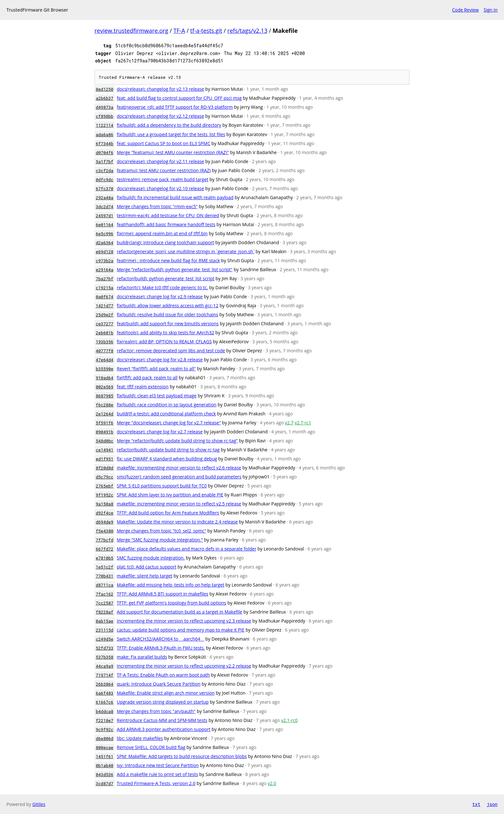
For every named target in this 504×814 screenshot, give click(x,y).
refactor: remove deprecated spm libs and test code (171, 351)
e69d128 (105, 252)
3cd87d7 (105, 783)
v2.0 (272, 783)
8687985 (105, 396)
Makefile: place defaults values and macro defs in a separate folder (186, 549)
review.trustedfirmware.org (131, 31)
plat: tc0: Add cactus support (146, 567)
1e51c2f (105, 567)
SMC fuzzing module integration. (151, 558)
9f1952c (105, 495)
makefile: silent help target (144, 576)
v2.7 (289, 423)
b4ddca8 (105, 711)
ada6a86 (105, 134)
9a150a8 (105, 504)
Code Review (465, 10)
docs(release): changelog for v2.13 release (160, 89)
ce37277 (105, 324)
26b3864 (105, 684)
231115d (105, 630)
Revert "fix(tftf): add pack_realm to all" (156, 369)
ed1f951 (105, 459)
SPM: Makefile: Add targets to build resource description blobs (182, 756)
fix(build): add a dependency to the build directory (169, 125)
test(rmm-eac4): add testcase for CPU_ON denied (168, 215)
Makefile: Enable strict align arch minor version (166, 693)
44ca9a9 (105, 666)
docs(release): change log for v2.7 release (160, 432)
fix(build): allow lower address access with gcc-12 (167, 305)
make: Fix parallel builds (142, 657)
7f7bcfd (105, 540)
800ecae (105, 747)
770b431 (105, 576)
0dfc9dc (105, 180)
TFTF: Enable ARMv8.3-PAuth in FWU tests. (161, 648)
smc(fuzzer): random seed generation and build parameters (179, 477)
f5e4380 (105, 531)
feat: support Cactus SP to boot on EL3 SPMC (163, 143)
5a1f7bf (105, 162)
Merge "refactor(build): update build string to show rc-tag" (177, 441)
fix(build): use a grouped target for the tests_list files (171, 134)
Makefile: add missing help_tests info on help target (170, 585)
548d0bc (105, 441)
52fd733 (105, 648)
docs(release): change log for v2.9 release (160, 296)
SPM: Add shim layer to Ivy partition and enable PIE (170, 495)
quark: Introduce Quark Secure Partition (158, 684)
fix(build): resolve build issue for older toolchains (167, 314)
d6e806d (105, 738)
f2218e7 (105, 720)
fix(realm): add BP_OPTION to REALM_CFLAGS (164, 342)
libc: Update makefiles (140, 738)
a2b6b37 (105, 98)
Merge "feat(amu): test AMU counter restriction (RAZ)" (173, 152)
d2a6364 (105, 243)
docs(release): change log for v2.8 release (160, 360)
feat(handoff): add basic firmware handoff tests (166, 224)
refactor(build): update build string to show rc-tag (168, 450)
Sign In (491, 10)
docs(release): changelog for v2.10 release (160, 188)
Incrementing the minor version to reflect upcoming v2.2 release (184, 666)
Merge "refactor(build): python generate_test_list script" (175, 269)
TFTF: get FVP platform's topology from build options (171, 603)
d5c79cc (105, 477)
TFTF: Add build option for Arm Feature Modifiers (168, 513)
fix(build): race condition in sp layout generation (166, 405)
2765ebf (105, 486)
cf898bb (105, 116)
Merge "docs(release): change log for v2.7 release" (169, 423)
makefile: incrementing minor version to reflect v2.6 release (179, 468)
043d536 (105, 774)
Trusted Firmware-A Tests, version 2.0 (156, 783)
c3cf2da (105, 171)
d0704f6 (105, 153)
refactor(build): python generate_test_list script (166, 278)
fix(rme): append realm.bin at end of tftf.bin (162, 233)
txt (476, 804)
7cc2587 (105, 603)
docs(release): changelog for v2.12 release (160, 116)
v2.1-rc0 (289, 720)
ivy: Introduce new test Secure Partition (158, 765)
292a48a (105, 198)
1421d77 (105, 306)
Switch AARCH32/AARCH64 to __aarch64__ (160, 639)
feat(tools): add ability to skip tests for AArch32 (165, 333)
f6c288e (105, 405)
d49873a (105, 107)
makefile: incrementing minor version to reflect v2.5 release (179, 504)
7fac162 (105, 594)
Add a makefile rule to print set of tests (157, 774)
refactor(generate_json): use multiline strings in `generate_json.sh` (185, 251)
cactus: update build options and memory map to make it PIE (180, 630)
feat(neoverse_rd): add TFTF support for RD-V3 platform (175, 107)
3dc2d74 (105, 207)
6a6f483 (105, 693)
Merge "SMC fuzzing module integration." (160, 540)
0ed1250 (105, 89)
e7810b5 (105, 558)
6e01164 (105, 225)
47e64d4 (105, 360)
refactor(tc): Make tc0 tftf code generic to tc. (162, 287)
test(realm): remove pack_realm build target (162, 179)
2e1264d (105, 414)
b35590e (105, 369)
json (492, 804)
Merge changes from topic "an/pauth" (156, 711)
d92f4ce (105, 513)
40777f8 (105, 351)
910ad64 (105, 378)
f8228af (105, 612)
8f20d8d (105, 468)
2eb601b (105, 333)
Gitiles (39, 804)
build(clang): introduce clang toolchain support (165, 242)
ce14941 (105, 450)
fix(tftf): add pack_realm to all (147, 378)
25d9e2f (105, 315)
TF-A (179, 31)
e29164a (105, 270)
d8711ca (105, 585)
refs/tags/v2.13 (247, 31)
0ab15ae (105, 621)
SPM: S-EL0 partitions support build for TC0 (162, 486)
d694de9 (105, 522)
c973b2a (105, 261)
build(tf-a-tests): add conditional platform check (166, 414)
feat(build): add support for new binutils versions (168, 324)
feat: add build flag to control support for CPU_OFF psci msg (179, 98)
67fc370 (105, 189)
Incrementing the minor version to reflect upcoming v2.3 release (184, 621)
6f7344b (105, 143)
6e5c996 (105, 234)
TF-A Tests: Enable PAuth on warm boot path (163, 675)
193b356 (105, 342)
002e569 (105, 387)
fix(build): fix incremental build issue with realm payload (175, 197)
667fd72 (105, 549)
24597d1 (105, 216)
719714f (105, 675)
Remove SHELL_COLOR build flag (151, 747)
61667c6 (105, 702)
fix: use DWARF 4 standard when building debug (167, 459)
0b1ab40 (105, 765)
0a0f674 (105, 297)
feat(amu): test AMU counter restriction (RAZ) (164, 170)
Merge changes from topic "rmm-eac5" (157, 206)
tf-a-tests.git (206, 31)
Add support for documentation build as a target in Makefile (179, 612)
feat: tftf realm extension (143, 387)
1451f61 (105, 756)
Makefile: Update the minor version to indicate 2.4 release (177, 522)
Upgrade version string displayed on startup (163, 702)
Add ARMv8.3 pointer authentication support (163, 729)
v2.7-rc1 (303, 423)
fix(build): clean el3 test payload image (157, 396)
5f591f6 (105, 423)
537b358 (105, 657)
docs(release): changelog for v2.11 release (160, 161)
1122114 (105, 125)
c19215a (105, 288)
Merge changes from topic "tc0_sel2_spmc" (161, 531)
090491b (105, 432)
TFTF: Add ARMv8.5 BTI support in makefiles (162, 594)
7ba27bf (105, 279)
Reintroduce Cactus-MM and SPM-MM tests (162, 720)
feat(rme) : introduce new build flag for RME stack (168, 260)
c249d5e (105, 639)
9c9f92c (105, 729)
